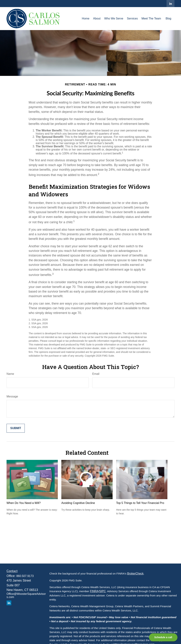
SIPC (102, 591)
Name (10, 374)
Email (96, 374)
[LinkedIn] (170, 4)
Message (12, 396)
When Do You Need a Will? (24, 503)
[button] (86, 18)
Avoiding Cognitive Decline (78, 503)
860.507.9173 (25, 576)
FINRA (94, 591)
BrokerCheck (135, 574)
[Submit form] (16, 428)
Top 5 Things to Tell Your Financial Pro (140, 503)
